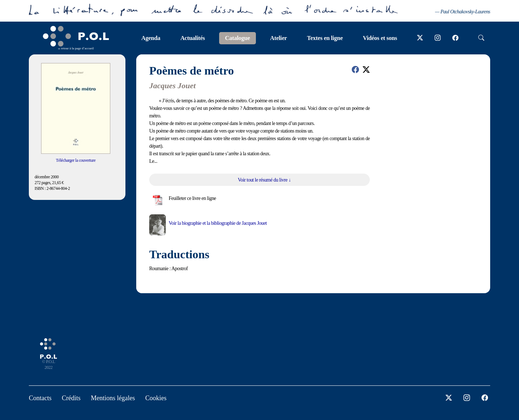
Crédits (71, 398)
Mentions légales (113, 398)
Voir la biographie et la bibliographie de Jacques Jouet (218, 223)
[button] (355, 70)
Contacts (40, 398)
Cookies (156, 398)
